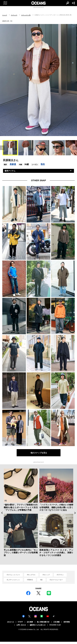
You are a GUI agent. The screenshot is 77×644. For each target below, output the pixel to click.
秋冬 (43, 164)
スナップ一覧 (26, 15)
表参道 (13, 164)
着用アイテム (10, 171)
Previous (2, 513)
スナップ (14, 15)
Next (75, 513)
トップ (5, 15)
